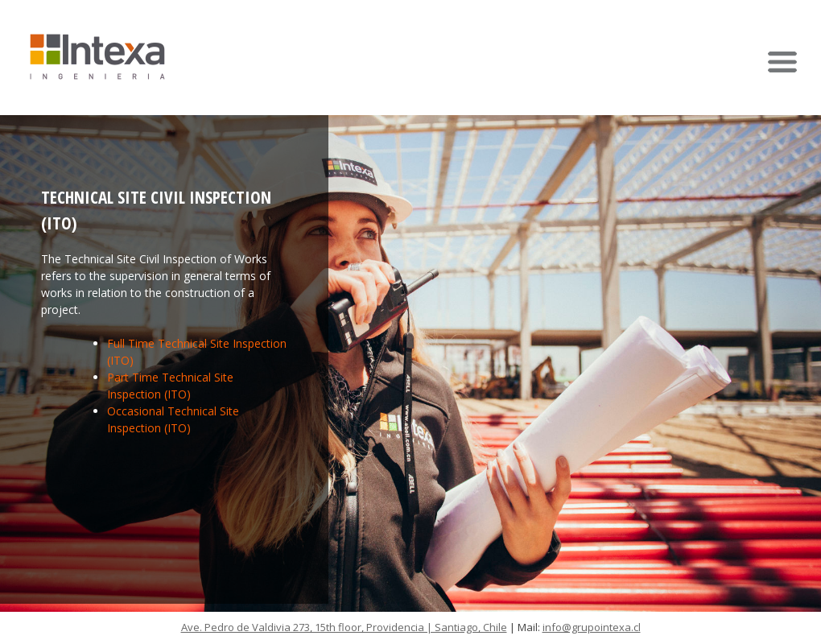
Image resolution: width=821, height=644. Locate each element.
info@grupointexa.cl (592, 627)
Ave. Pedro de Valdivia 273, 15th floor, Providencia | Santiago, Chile (344, 627)
